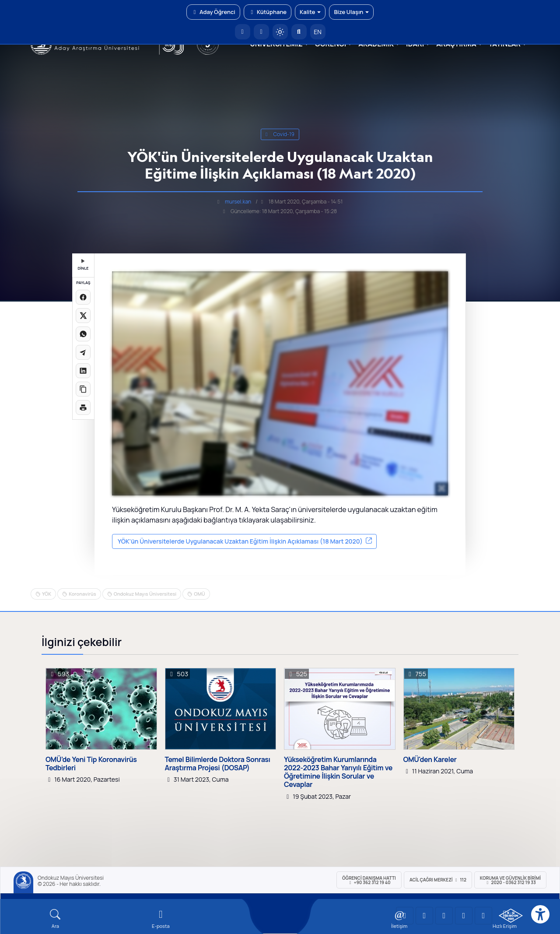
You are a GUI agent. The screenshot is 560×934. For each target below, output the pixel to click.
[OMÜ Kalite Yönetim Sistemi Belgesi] (511, 916)
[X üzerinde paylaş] (83, 316)
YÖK (47, 594)
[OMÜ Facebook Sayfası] (483, 916)
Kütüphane (268, 12)
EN (318, 32)
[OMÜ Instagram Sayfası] (444, 916)
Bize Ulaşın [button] (351, 12)
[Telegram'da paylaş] (83, 352)
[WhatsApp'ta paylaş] (83, 334)
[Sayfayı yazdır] (83, 407)
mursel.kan (238, 202)
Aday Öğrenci (213, 12)
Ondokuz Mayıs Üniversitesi (145, 594)
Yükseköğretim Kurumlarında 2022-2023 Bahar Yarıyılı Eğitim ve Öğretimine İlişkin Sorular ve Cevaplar (338, 772)
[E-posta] (261, 32)
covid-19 (280, 134)
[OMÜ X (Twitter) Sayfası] (464, 916)
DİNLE (83, 265)
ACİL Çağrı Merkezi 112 (438, 880)
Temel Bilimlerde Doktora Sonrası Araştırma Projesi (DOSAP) (218, 764)
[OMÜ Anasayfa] (243, 32)
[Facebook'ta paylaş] (83, 297)
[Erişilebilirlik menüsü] (540, 914)
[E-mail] (161, 919)
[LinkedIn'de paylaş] (83, 371)
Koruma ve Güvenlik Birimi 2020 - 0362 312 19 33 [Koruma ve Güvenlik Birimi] (510, 880)
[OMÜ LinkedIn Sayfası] (424, 916)
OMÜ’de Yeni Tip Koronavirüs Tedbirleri (91, 764)
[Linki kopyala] (83, 389)
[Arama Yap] (299, 32)
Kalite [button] (310, 12)
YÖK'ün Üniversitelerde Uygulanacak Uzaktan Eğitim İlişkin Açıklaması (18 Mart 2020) (240, 541)
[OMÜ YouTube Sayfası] (405, 916)
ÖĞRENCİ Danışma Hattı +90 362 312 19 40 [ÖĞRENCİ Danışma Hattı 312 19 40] (369, 880)
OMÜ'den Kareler (430, 760)
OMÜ (199, 594)
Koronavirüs (82, 594)
